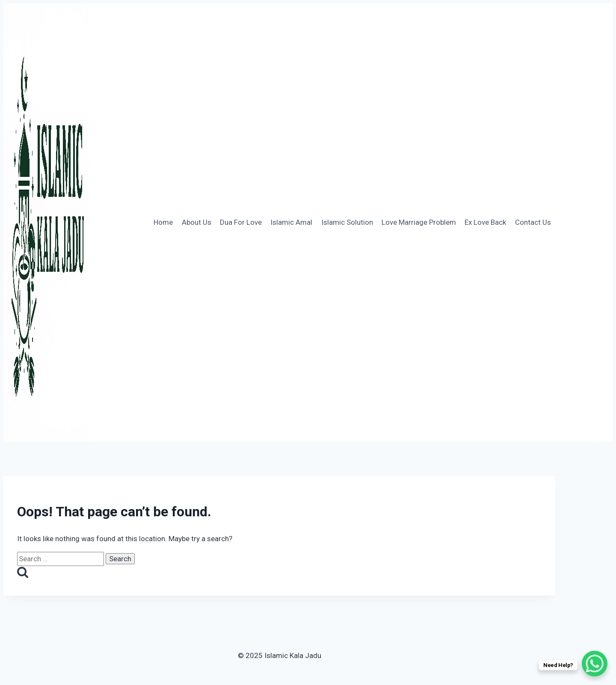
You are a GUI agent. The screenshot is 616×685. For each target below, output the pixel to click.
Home (163, 222)
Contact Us (533, 222)
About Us (197, 222)
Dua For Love (241, 222)
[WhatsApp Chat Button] (595, 664)
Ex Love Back (485, 222)
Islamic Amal (291, 222)
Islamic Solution (347, 222)
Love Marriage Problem (419, 222)
